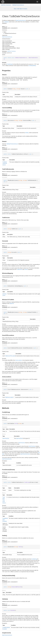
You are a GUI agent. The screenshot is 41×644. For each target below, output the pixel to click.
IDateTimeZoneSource (21, 20)
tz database (6, 22)
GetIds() (27, 133)
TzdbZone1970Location (10, 356)
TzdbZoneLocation (9, 397)
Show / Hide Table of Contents (20, 9)
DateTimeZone (6, 438)
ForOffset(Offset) (32, 66)
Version (26, 269)
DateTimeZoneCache (25, 454)
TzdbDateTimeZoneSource (18, 5)
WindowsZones (5, 295)
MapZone (12, 303)
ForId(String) (10, 64)
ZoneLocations (19, 360)
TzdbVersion (19, 269)
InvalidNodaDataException (5, 520)
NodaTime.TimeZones (6, 5)
